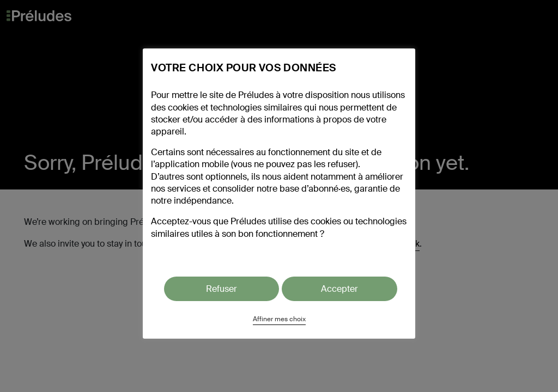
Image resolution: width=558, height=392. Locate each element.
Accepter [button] (339, 289)
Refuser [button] (222, 289)
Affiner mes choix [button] (279, 319)
